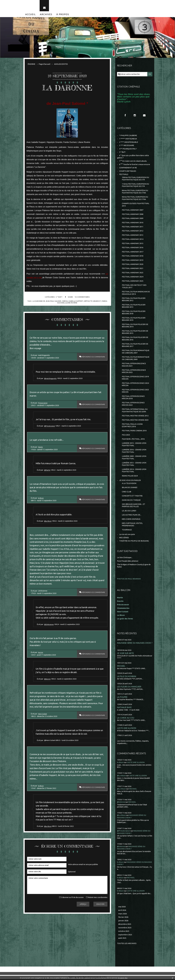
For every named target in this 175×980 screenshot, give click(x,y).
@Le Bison (48, 521)
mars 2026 (122, 914)
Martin (41, 447)
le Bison (41, 498)
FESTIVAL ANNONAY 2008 (133, 214)
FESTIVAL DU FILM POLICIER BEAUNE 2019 (134, 319)
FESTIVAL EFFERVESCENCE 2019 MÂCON (135, 378)
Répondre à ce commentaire (92, 357)
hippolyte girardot (92, 301)
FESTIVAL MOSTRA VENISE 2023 (135, 421)
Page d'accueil (44, 64)
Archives (46, 14)
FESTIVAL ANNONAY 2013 (133, 235)
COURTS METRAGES (128, 171)
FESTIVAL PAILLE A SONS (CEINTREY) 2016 (132, 426)
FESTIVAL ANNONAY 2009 (133, 219)
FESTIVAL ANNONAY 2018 (133, 256)
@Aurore (48, 679)
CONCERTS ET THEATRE (132, 496)
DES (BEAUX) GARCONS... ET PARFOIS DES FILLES (133, 506)
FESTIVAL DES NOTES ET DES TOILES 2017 (134, 287)
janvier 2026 (123, 921)
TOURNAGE (127, 531)
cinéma (65, 301)
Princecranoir (43, 403)
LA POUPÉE (122, 698)
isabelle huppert (76, 301)
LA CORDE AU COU (126, 718)
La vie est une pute (127, 535)
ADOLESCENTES (61, 64)
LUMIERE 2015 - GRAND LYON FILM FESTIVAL (134, 445)
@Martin (47, 470)
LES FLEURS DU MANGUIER (129, 687)
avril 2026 (122, 911)
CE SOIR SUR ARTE (125, 654)
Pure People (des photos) (128, 562)
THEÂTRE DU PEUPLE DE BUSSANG (134, 542)
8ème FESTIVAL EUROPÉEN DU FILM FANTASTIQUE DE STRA (135, 192)
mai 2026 (122, 907)
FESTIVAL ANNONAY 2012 (133, 231)
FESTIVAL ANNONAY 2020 (133, 265)
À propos (63, 14)
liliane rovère (71, 303)
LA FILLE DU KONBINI (127, 677)
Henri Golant (43, 714)
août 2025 (122, 939)
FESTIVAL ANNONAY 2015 (133, 244)
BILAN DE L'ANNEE (130, 488)
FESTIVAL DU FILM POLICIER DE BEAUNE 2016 (135, 339)
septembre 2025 (125, 935)
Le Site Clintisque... (125, 558)
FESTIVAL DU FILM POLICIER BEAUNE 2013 (134, 306)
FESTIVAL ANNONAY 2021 (133, 269)
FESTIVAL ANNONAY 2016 (133, 248)
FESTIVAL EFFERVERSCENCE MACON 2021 (134, 365)
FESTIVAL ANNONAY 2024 (133, 277)
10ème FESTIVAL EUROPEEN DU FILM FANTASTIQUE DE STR (135, 179)
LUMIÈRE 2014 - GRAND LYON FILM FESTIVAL (134, 471)
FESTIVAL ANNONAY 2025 (133, 281)
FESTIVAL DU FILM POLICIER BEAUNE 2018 (134, 313)
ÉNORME (31, 64)
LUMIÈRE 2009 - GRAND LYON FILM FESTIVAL (134, 458)
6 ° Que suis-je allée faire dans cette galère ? (133, 157)
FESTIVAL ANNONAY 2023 (133, 273)
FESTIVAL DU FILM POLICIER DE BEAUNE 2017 (135, 346)
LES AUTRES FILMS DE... (132, 516)
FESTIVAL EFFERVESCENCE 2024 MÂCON (135, 385)
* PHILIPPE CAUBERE (128, 136)
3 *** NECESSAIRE (127, 145)
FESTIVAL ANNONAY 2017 (133, 252)
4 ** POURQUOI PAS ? (128, 149)
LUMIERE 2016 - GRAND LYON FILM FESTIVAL (134, 452)
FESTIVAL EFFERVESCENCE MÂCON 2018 (133, 398)
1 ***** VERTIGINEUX (128, 139)
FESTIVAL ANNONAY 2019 (133, 260)
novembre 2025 (125, 928)
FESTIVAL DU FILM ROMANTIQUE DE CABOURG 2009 (136, 359)
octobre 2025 (124, 932)
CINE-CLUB (127, 492)
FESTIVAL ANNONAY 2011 (133, 227)
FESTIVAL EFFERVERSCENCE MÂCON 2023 (134, 372)
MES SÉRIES (124, 538)
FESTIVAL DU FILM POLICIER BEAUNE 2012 (134, 300)
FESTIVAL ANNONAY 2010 (133, 223)
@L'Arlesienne (50, 625)
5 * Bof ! (59, 297)
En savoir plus (123, 978)
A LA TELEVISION (129, 484)
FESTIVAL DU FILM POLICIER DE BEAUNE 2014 (135, 326)
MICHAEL (121, 667)
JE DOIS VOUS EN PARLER (130, 481)
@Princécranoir (50, 426)
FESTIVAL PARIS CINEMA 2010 (134, 431)
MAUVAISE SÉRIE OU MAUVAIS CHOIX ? (135, 644)
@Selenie (121, 803)
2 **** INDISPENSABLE (129, 142)
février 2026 (123, 918)
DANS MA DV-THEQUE (131, 501)
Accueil (31, 14)
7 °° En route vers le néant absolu (133, 161)
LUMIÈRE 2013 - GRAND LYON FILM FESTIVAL (134, 465)
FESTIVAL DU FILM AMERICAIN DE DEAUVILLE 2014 (136, 293)
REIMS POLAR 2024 (130, 476)
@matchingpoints (51, 378)
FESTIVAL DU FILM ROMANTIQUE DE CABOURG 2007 (136, 352)
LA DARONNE (67, 88)
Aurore (41, 653)
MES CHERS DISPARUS (131, 520)
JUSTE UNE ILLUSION (127, 729)
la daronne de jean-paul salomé (47, 301)
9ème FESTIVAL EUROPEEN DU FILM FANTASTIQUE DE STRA (135, 198)
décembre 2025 (125, 925)
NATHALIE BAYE (124, 708)
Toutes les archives (127, 944)
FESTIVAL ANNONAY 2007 (133, 210)
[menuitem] (31, 14)
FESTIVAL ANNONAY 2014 (133, 239)
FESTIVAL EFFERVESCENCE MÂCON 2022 (133, 404)
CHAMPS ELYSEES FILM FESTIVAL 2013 (136, 205)
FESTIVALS (124, 175)
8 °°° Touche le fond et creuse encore (135, 164)
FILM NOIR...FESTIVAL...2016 (133, 440)
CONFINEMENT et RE (128, 168)
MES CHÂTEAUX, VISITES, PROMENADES (132, 525)
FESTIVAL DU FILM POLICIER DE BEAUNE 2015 (135, 332)
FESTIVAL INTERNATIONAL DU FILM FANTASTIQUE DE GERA (135, 411)
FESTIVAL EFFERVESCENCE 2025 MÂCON (135, 391)
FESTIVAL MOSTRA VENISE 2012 (135, 416)
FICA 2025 (126, 435)
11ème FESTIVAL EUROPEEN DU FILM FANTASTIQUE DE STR (135, 185)
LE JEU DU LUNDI (129, 511)
